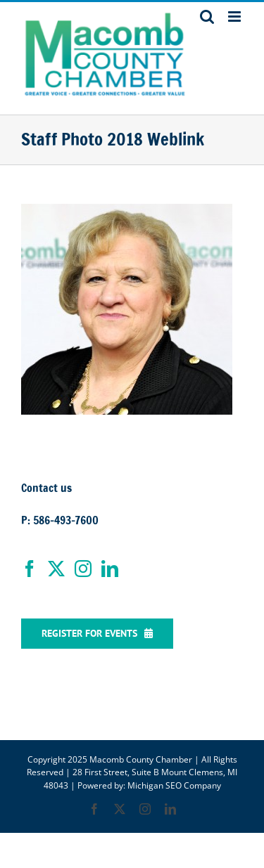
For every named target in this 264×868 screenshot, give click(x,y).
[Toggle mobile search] (207, 17)
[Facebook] (30, 569)
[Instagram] (83, 569)
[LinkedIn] (110, 569)
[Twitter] (56, 569)
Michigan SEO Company (174, 785)
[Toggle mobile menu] (235, 17)
